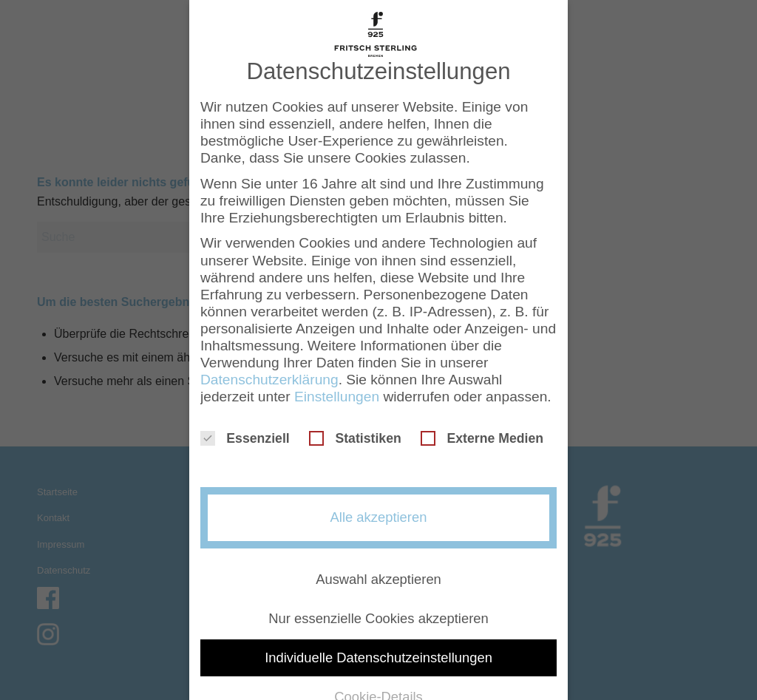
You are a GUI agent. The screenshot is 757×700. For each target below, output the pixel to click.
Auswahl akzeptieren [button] (378, 579)
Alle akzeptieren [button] (379, 517)
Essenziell (245, 438)
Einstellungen (337, 397)
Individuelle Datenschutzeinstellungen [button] (378, 657)
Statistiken (355, 438)
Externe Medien (482, 438)
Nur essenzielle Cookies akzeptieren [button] (378, 618)
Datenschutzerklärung (269, 380)
